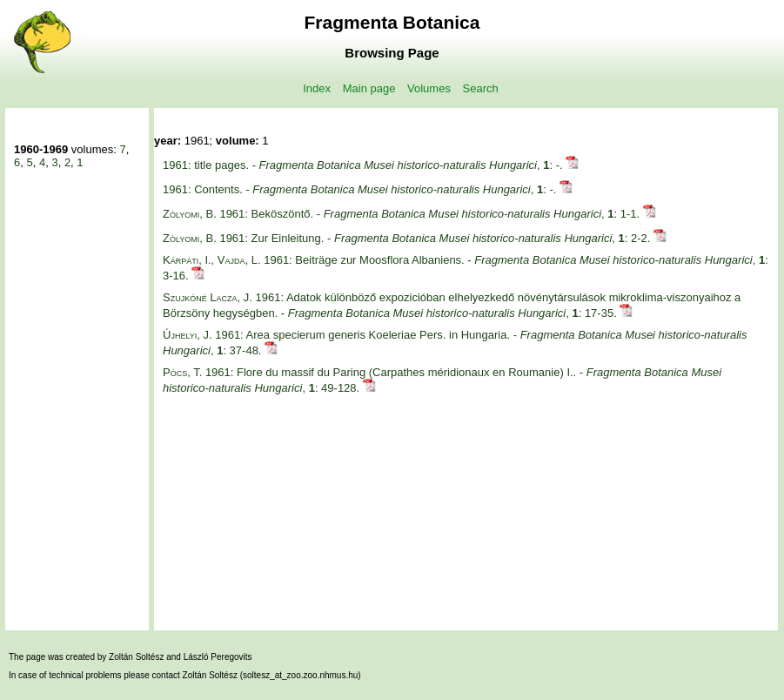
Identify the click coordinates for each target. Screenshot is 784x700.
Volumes (429, 88)
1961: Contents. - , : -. (361, 189)
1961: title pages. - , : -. (364, 165)
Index (317, 88)
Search (481, 88)
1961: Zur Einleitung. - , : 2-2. (408, 238)
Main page (369, 88)
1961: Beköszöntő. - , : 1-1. (403, 214)
